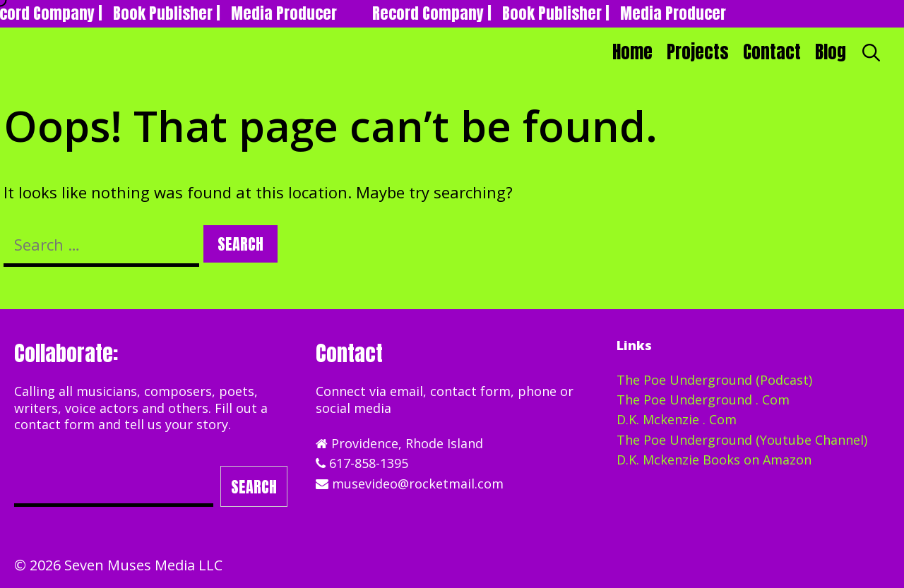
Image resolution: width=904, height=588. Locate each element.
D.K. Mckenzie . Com (677, 419)
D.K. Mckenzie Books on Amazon (714, 460)
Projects (698, 52)
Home (632, 52)
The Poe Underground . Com (703, 400)
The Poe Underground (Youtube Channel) (742, 440)
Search (254, 487)
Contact (772, 52)
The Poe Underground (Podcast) (714, 380)
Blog (831, 52)
